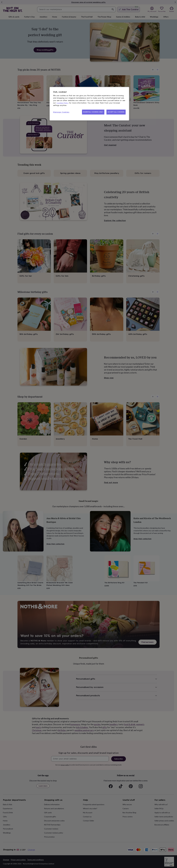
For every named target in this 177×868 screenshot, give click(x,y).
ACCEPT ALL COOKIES (116, 112)
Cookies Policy (63, 103)
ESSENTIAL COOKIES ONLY (93, 112)
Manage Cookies (61, 112)
